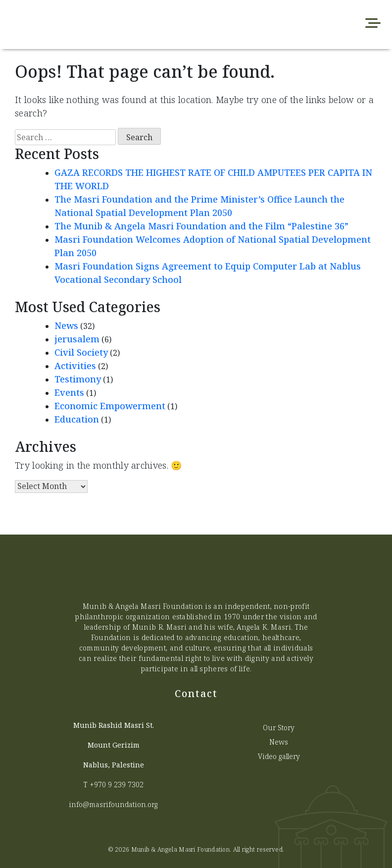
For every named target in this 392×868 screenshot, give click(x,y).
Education (77, 419)
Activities (75, 366)
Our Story (279, 728)
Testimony (78, 379)
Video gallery (279, 756)
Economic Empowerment (110, 406)
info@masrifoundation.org (113, 804)
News (66, 325)
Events (69, 392)
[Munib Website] (118, 25)
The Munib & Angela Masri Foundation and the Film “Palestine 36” (201, 226)
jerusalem (77, 339)
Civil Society (81, 352)
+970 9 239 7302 (117, 785)
